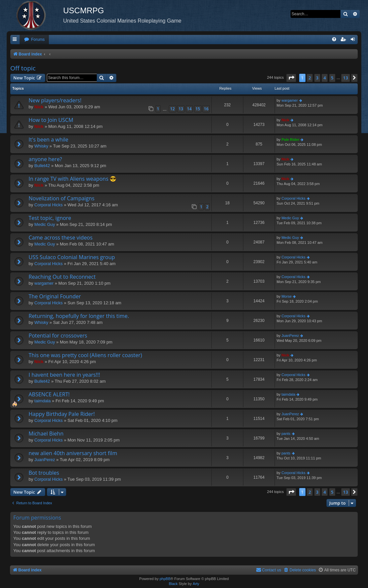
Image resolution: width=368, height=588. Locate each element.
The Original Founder (55, 296)
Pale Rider (291, 140)
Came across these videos (61, 238)
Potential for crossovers (58, 336)
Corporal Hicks (48, 205)
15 (198, 109)
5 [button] (332, 78)
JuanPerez (290, 336)
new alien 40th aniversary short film (73, 453)
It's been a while (49, 140)
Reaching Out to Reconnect (62, 277)
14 (189, 109)
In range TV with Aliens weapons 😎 (72, 179)
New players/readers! (55, 100)
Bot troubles (44, 473)
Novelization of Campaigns (61, 198)
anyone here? (45, 159)
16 (206, 109)
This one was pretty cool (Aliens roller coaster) (85, 355)
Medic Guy (45, 224)
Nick (39, 107)
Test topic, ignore (50, 218)
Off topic (23, 68)
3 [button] (317, 78)
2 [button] (310, 78)
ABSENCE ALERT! (49, 394)
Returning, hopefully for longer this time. (79, 316)
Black (173, 584)
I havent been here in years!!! (64, 375)
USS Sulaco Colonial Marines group (72, 257)
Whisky (41, 146)
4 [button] (325, 78)
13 (181, 109)
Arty (196, 584)
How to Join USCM (51, 120)
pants (286, 434)
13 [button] (346, 78)
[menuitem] (34, 40)
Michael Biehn (46, 434)
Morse (287, 296)
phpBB (165, 579)
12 (173, 109)
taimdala (42, 401)
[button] (291, 78)
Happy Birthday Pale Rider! (62, 414)
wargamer (290, 100)
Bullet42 (42, 166)
